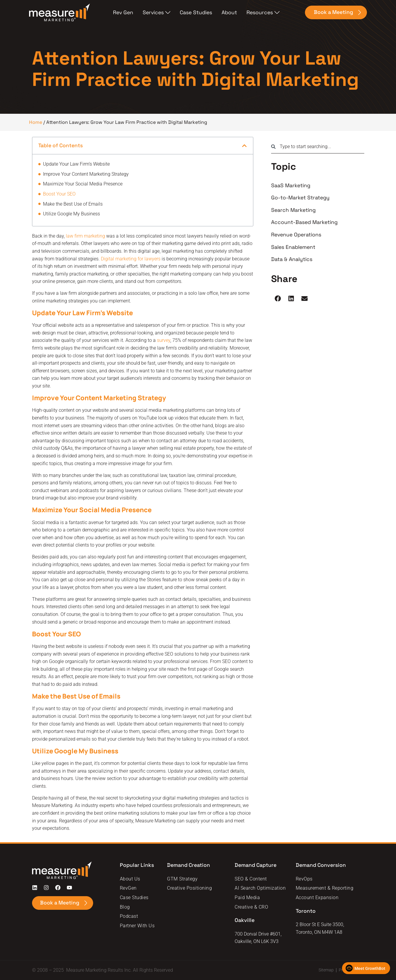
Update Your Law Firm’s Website (76, 164)
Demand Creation (189, 865)
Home (36, 122)
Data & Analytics (292, 259)
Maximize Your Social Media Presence (83, 184)
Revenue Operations (296, 235)
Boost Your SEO (59, 194)
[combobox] (318, 147)
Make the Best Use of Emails (73, 204)
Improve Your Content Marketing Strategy (86, 174)
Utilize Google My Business (71, 214)
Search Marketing (293, 210)
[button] (244, 146)
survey (164, 340)
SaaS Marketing (291, 185)
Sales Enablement (293, 247)
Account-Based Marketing (304, 222)
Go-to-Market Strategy (300, 198)
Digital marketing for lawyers (131, 259)
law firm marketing (85, 236)
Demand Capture (256, 865)
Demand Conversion (321, 865)
